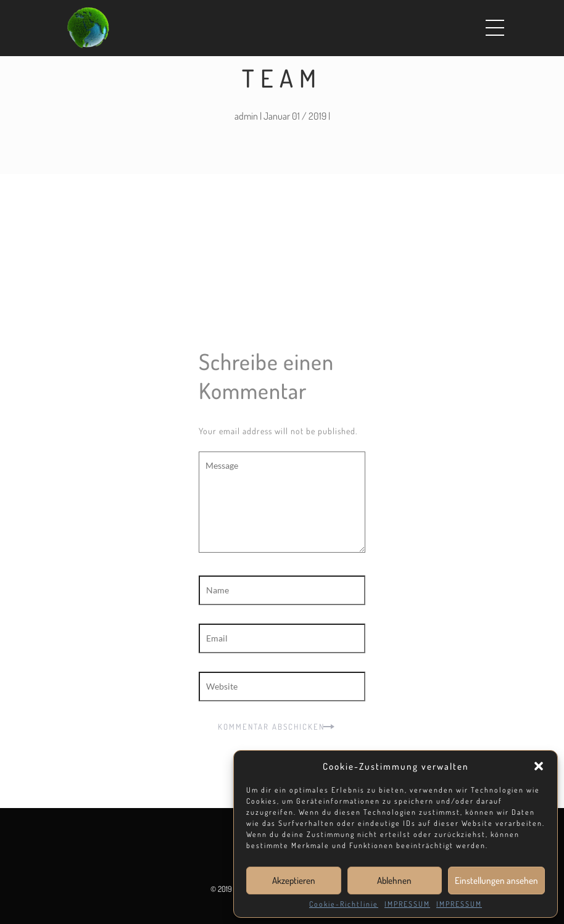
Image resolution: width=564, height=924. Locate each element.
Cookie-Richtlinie (344, 904)
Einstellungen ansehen (496, 881)
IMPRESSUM (407, 904)
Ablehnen (394, 881)
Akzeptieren (294, 881)
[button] (539, 766)
